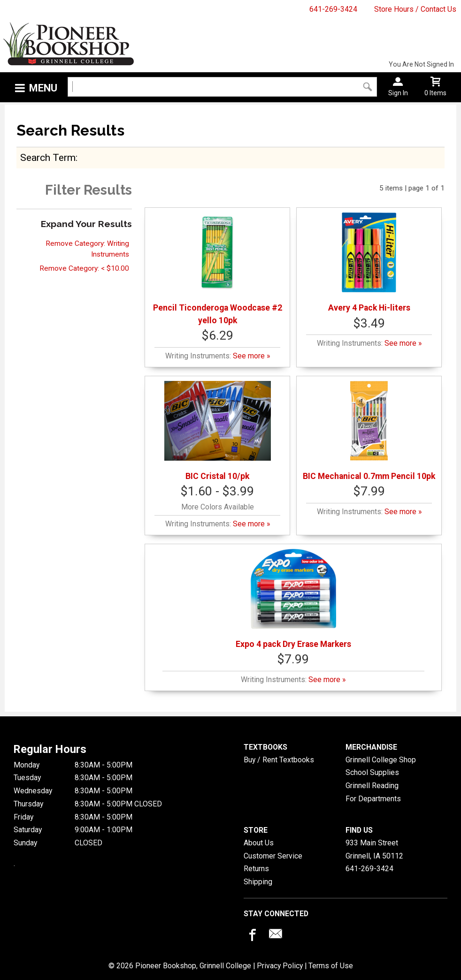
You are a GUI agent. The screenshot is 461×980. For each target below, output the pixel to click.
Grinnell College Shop (381, 760)
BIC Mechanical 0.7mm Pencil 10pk (369, 431)
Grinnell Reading (372, 786)
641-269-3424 (333, 9)
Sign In (398, 93)
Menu (43, 88)
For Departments (373, 799)
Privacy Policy (280, 966)
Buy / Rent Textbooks (279, 760)
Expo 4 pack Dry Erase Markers (293, 599)
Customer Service (273, 856)
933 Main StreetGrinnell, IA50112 (374, 849)
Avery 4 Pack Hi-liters (369, 262)
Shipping (258, 882)
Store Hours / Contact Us (415, 9)
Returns (256, 869)
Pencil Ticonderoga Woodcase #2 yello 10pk (218, 269)
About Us (259, 843)
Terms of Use (331, 966)
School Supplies (372, 772)
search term (48, 157)
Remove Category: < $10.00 (84, 268)
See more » (251, 356)
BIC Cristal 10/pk (218, 431)
